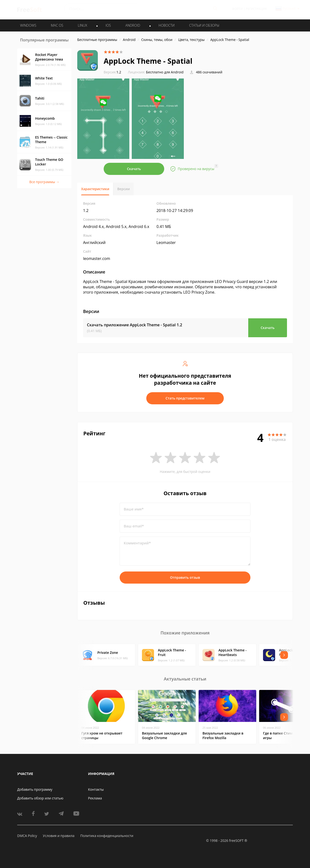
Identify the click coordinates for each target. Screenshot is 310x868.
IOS (108, 25)
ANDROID (133, 25)
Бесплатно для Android (165, 72)
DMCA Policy (27, 836)
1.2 (112, 72)
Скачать (134, 169)
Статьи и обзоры (204, 25)
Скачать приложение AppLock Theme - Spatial (135, 325)
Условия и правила (59, 836)
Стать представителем (185, 398)
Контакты (96, 789)
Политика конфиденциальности (107, 836)
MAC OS (57, 25)
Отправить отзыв (185, 577)
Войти (237, 9)
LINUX (82, 25)
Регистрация (256, 9)
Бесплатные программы (97, 40)
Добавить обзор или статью (40, 798)
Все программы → (44, 182)
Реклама (95, 798)
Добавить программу (35, 789)
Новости (167, 25)
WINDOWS (28, 25)
